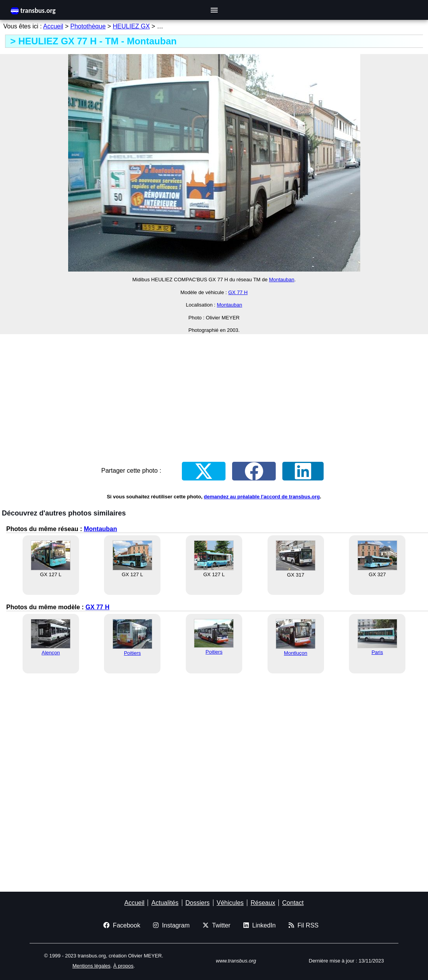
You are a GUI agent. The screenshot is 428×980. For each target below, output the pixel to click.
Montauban (282, 280)
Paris (377, 652)
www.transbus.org (236, 961)
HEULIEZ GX (131, 26)
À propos (123, 966)
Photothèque (88, 26)
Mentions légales (92, 966)
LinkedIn (260, 925)
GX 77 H (238, 292)
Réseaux (263, 903)
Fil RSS (304, 925)
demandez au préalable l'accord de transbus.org (262, 497)
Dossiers (197, 903)
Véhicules (230, 903)
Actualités (165, 903)
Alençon (51, 653)
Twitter (217, 925)
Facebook (122, 925)
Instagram (171, 925)
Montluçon (296, 653)
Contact (293, 903)
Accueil (53, 26)
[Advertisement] (214, 395)
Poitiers (132, 653)
